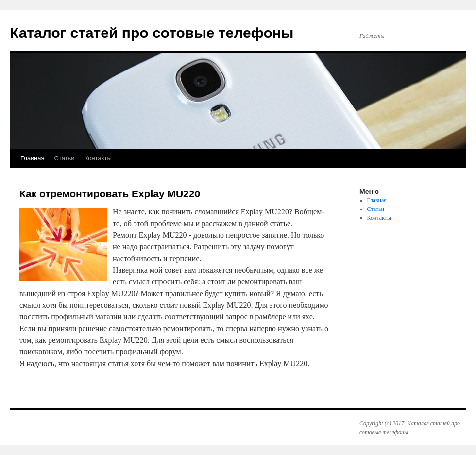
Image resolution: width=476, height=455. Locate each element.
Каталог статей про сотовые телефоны (152, 33)
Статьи (64, 158)
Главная (32, 158)
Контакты (98, 158)
